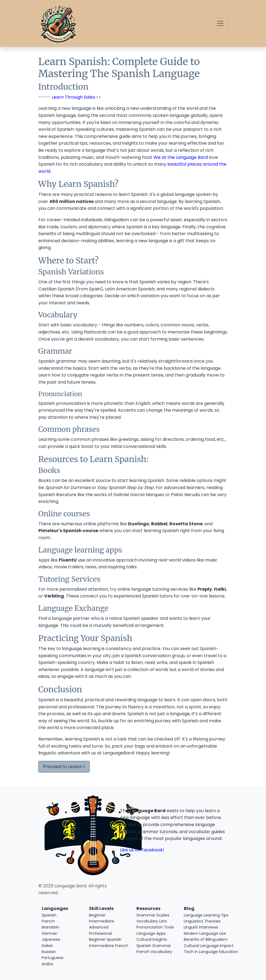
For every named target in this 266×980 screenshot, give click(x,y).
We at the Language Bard (181, 157)
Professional (100, 933)
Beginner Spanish (105, 939)
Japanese (51, 939)
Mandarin (51, 927)
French (48, 921)
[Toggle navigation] (220, 23)
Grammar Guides (153, 915)
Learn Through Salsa (73, 97)
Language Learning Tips (204, 915)
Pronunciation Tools (155, 927)
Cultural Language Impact (204, 946)
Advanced (99, 927)
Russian (49, 952)
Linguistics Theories (202, 921)
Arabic (48, 964)
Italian (47, 946)
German (50, 933)
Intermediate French (109, 946)
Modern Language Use (204, 933)
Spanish (49, 915)
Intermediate (102, 921)
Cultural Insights (152, 939)
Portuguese (53, 958)
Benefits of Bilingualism (204, 939)
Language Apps (151, 933)
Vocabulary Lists (152, 921)
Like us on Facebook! (142, 850)
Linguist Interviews (201, 927)
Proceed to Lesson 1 (64, 767)
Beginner (97, 915)
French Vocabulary (154, 952)
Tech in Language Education (204, 952)
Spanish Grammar (154, 946)
